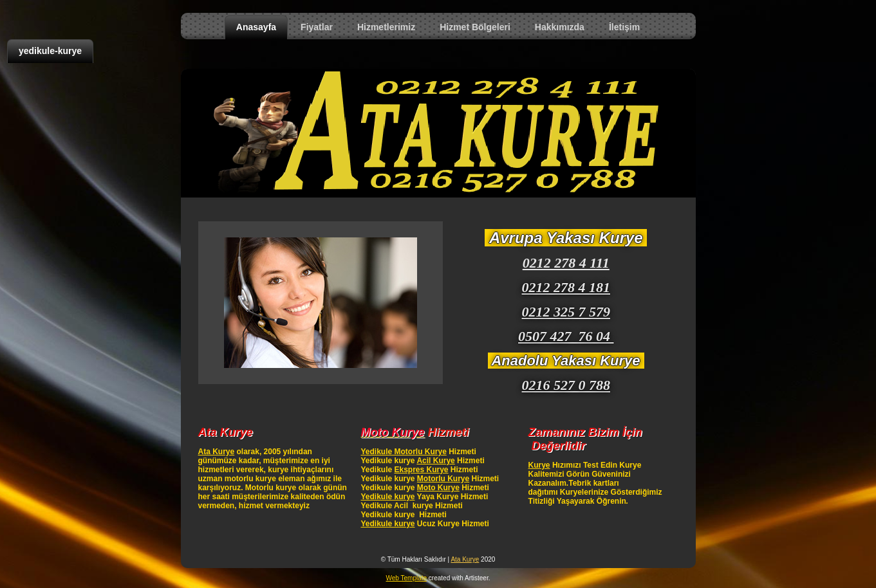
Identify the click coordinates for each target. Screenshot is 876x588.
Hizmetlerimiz (386, 27)
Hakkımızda (560, 27)
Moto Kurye (438, 488)
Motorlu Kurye (443, 479)
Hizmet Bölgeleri (475, 27)
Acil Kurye (435, 461)
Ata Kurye (217, 452)
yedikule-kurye (50, 51)
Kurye (539, 465)
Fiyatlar (317, 27)
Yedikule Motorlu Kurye (403, 452)
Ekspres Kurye (421, 470)
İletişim (624, 27)
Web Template (407, 578)
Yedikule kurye (387, 497)
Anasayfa (256, 27)
